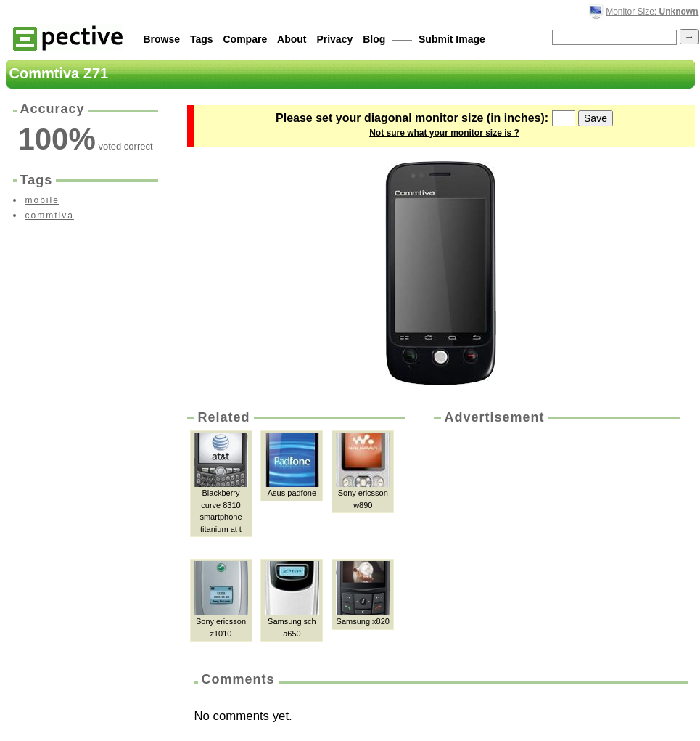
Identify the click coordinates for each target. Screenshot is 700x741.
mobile (42, 200)
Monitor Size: (652, 12)
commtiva (50, 216)
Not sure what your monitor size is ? (444, 133)
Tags (202, 39)
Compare (246, 39)
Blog (374, 39)
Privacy (334, 39)
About (292, 39)
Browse (162, 39)
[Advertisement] (556, 536)
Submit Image (452, 39)
